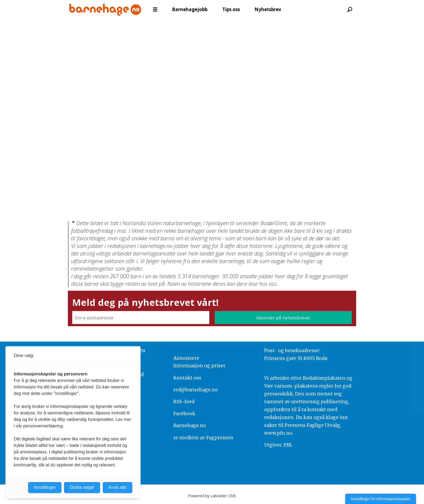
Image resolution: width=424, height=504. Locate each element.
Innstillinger (45, 487)
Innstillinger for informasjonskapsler (381, 499)
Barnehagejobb (190, 9)
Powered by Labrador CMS (212, 496)
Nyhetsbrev (268, 9)
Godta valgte (82, 487)
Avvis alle (117, 487)
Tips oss (231, 9)
